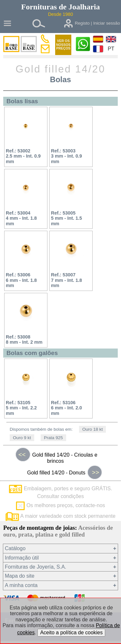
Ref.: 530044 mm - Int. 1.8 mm (21, 218)
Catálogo (15, 548)
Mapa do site (20, 576)
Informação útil (22, 558)
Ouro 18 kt (92, 429)
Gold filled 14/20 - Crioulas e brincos (56, 456)
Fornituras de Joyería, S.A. (35, 567)
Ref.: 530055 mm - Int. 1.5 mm (66, 218)
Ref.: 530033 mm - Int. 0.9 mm (66, 156)
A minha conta (21, 585)
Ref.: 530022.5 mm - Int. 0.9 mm (23, 156)
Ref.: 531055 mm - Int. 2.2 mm (21, 408)
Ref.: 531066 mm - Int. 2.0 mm (66, 408)
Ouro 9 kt (22, 438)
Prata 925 (53, 438)
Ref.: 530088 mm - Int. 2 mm (24, 340)
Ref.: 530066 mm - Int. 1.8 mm (21, 280)
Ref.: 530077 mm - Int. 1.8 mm (66, 280)
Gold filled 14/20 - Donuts (65, 472)
